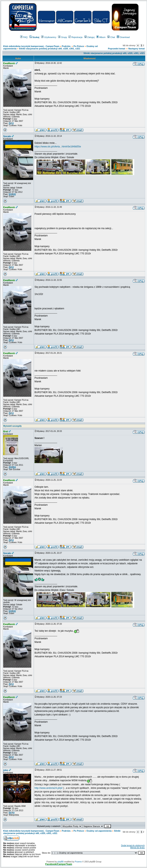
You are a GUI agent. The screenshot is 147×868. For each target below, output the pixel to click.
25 (10, 123)
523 (10, 194)
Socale (7, 136)
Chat (111, 37)
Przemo (78, 862)
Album (101, 37)
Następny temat (136, 49)
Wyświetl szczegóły (12, 426)
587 (10, 813)
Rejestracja (75, 37)
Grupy (63, 37)
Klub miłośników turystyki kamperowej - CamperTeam (31, 46)
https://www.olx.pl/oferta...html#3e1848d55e (58, 147)
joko (6, 770)
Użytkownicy (49, 37)
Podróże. (67, 46)
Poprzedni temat (116, 49)
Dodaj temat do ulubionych (133, 846)
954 (14, 467)
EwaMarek (9, 63)
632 (14, 194)
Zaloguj (89, 37)
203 (10, 467)
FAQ (24, 37)
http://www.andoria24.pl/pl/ (49, 788)
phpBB (61, 862)
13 (12, 123)
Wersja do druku (138, 848)
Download (123, 37)
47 (14, 813)
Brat (6, 432)
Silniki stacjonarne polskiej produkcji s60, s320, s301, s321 (50, 49)
